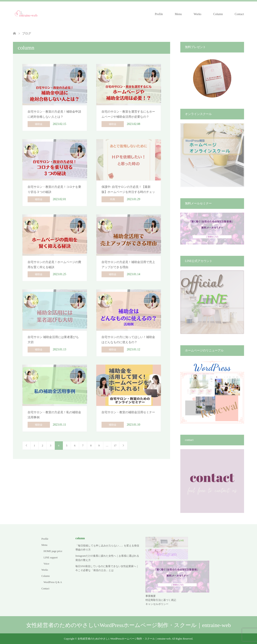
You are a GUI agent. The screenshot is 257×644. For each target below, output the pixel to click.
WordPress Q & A (53, 582)
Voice (46, 564)
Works (198, 14)
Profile (159, 14)
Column (218, 14)
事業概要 (151, 596)
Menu (178, 14)
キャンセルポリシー (157, 604)
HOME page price (53, 551)
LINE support (51, 558)
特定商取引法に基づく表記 (161, 600)
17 (115, 446)
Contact (239, 14)
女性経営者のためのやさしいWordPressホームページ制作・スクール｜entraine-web (128, 625)
